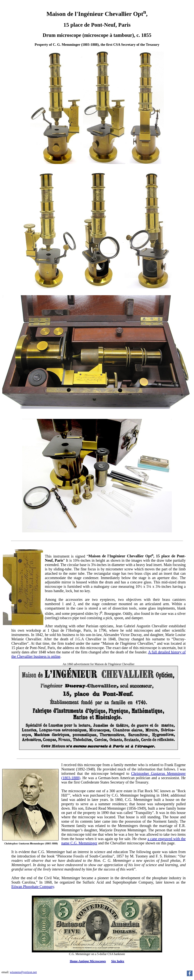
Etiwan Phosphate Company (33, 887)
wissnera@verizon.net (23, 972)
